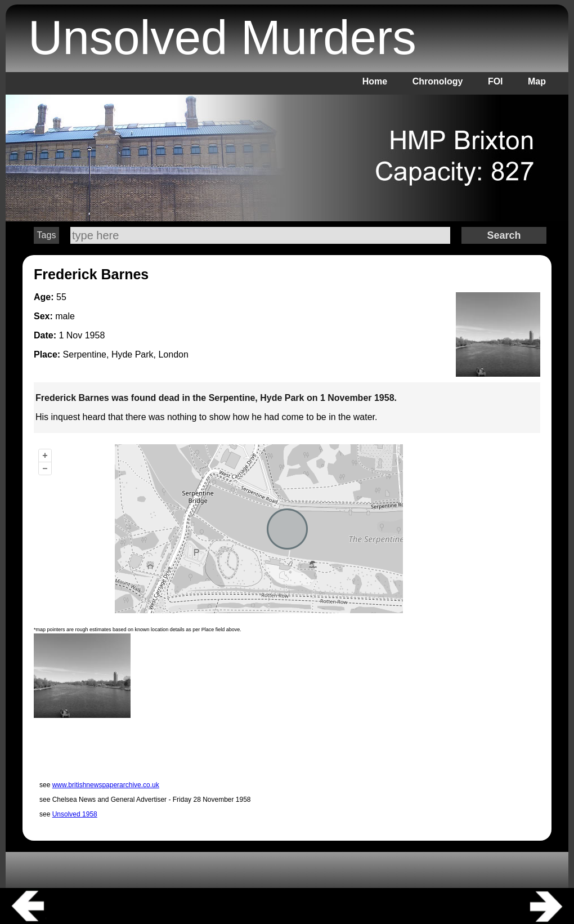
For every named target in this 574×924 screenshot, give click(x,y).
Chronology (438, 81)
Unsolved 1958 (75, 814)
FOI (495, 81)
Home (375, 81)
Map (537, 81)
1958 (95, 335)
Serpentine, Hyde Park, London (126, 354)
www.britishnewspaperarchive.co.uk (106, 785)
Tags (47, 235)
